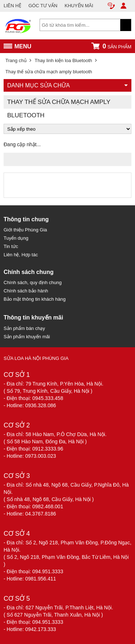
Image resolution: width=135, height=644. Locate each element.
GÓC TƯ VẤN (43, 6)
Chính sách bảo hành (26, 291)
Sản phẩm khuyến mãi (27, 337)
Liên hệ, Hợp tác (21, 255)
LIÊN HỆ (12, 6)
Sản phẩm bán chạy (24, 328)
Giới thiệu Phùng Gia (25, 230)
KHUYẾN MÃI (79, 6)
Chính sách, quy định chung (33, 282)
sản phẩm (111, 46)
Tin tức (11, 246)
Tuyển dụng (16, 238)
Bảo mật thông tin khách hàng (35, 299)
